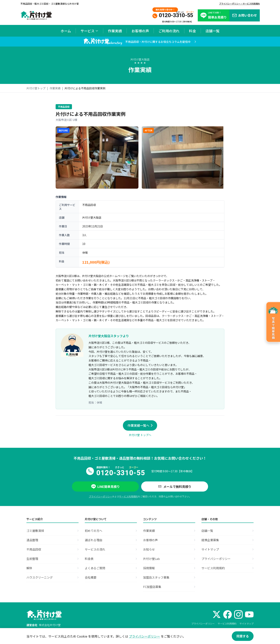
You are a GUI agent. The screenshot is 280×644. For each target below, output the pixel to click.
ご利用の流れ (169, 31)
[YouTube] (249, 614)
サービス (89, 31)
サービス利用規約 (129, 496)
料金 (192, 31)
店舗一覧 (213, 31)
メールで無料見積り (175, 487)
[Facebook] (227, 614)
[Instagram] (238, 614)
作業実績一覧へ (140, 425)
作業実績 (115, 31)
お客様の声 (140, 31)
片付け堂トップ (36, 88)
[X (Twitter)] (217, 614)
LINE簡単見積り (105, 487)
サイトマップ (247, 623)
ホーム (66, 31)
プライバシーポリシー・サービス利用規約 (239, 4)
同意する (243, 636)
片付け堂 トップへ (140, 435)
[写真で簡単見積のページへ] (273, 322)
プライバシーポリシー (101, 496)
